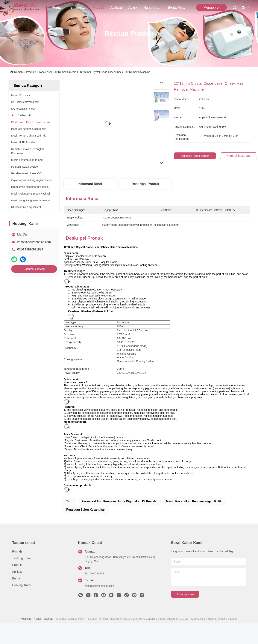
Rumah (57, 7)
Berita (16, 575)
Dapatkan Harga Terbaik (197, 156)
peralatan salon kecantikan (86, 507)
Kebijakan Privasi (31, 616)
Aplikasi (116, 7)
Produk (99, 7)
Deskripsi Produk (145, 184)
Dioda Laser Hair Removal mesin (57, 72)
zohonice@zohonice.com (34, 242)
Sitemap (48, 616)
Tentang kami (78, 7)
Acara (133, 7)
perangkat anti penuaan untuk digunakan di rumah (119, 498)
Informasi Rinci (90, 184)
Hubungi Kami (152, 7)
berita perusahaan (177, 7)
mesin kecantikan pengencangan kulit (193, 498)
